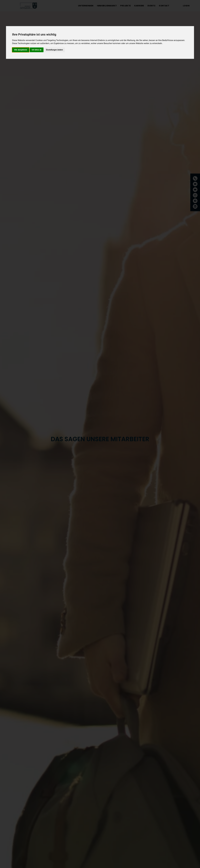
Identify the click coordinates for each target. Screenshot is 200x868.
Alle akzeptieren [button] (21, 50)
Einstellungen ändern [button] (55, 50)
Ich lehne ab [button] (37, 50)
